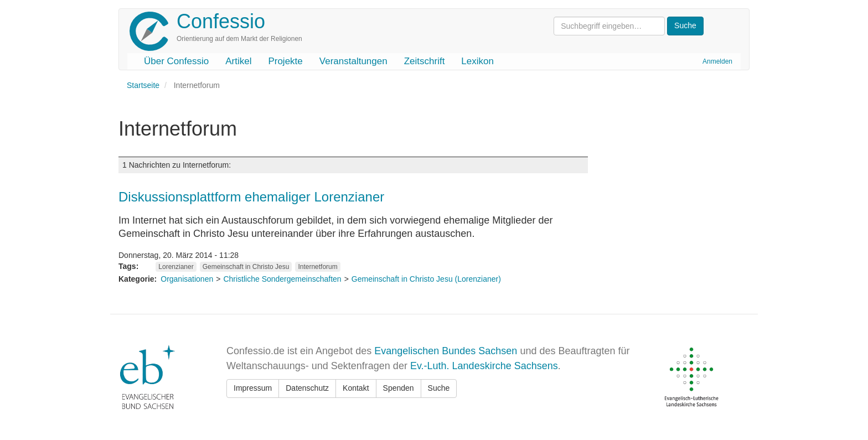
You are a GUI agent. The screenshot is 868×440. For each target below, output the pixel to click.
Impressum (253, 388)
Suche (439, 388)
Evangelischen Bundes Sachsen (446, 351)
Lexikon (477, 61)
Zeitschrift (425, 61)
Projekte (285, 61)
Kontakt (356, 388)
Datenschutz (307, 388)
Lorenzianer (176, 267)
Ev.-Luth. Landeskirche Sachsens (484, 366)
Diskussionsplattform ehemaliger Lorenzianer (251, 197)
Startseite (143, 85)
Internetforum (317, 267)
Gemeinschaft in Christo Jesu (246, 267)
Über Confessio (176, 61)
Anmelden (717, 61)
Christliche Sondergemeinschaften (282, 279)
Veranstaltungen (353, 61)
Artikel (238, 61)
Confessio (221, 21)
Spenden (399, 388)
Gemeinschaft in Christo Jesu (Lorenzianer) (426, 279)
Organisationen (187, 279)
